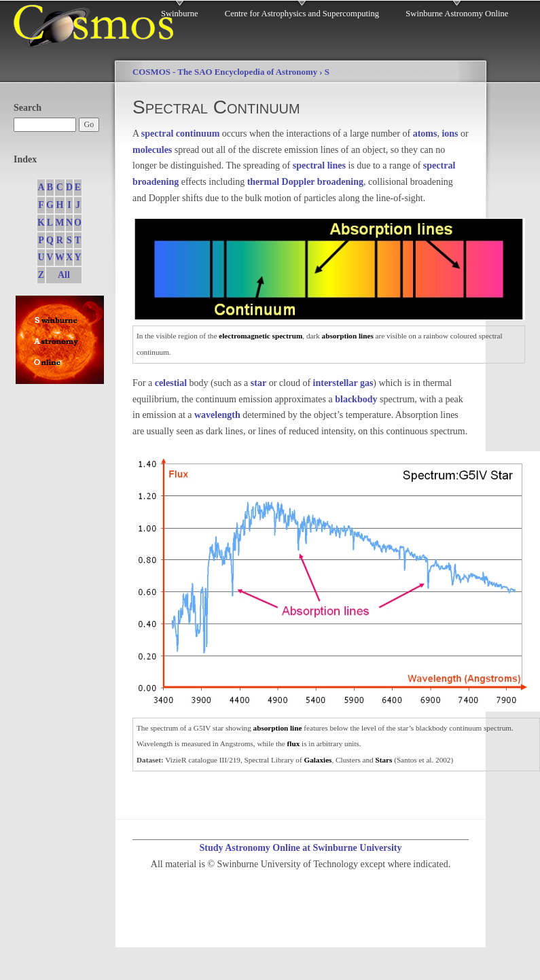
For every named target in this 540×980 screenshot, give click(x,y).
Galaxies (318, 760)
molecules (152, 150)
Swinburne (180, 14)
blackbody (356, 399)
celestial (171, 383)
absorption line (278, 728)
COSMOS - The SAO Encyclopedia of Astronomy (225, 72)
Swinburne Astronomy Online (457, 14)
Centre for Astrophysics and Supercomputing (302, 14)
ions (450, 134)
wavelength (217, 415)
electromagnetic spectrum (260, 336)
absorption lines (348, 336)
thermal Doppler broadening (305, 182)
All (64, 275)
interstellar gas (343, 383)
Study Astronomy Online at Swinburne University (300, 848)
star (258, 383)
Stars (383, 760)
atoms (425, 134)
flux (294, 743)
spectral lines (319, 165)
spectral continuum (181, 134)
